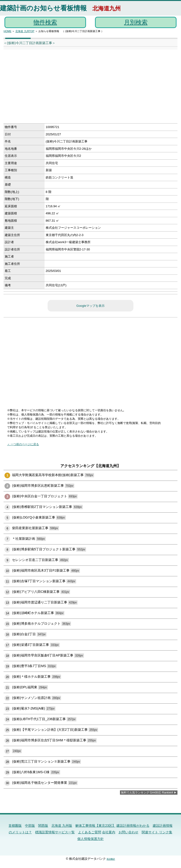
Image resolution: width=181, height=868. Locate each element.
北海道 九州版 (62, 826)
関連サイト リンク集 (157, 832)
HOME (7, 31)
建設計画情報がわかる (133, 826)
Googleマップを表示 (90, 306)
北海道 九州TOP (25, 31)
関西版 (43, 826)
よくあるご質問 (90, 832)
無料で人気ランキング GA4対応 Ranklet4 (147, 793)
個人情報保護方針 (90, 839)
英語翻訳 (111, 859)
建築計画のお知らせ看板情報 (43, 8)
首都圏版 (15, 826)
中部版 (30, 826)
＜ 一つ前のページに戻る (23, 444)
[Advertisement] (82, 88)
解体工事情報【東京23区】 (95, 826)
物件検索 (45, 22)
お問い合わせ (128, 832)
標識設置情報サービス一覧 (55, 832)
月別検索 (136, 22)
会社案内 (109, 832)
